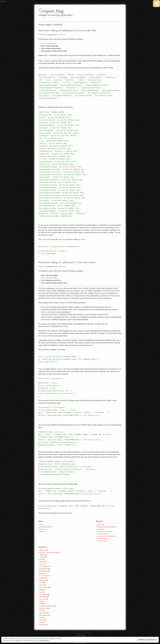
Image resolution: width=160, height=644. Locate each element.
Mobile (41, 590)
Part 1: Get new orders (49, 44)
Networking (43, 597)
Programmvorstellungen (46, 606)
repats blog (53, 11)
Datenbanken (43, 571)
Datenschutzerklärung (46, 527)
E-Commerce (43, 576)
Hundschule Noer (102, 534)
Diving (41, 573)
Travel (41, 618)
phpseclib (44, 336)
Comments (62, 35)
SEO (41, 611)
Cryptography (43, 569)
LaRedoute (59, 288)
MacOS (42, 585)
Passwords (43, 599)
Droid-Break (101, 529)
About (41, 525)
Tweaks (42, 620)
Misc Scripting (44, 587)
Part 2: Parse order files (49, 278)
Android (42, 557)
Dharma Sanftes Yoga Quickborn (107, 527)
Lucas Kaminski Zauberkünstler (106, 536)
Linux (41, 583)
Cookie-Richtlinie (44, 641)
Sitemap (42, 532)
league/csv (62, 239)
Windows (42, 625)
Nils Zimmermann (102, 538)
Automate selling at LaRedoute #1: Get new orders (67, 262)
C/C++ (41, 564)
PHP (41, 604)
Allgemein (42, 550)
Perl (41, 601)
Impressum (43, 529)
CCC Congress (44, 566)
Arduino (42, 562)
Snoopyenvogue (102, 541)
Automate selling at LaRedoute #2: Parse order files (67, 31)
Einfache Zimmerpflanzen (105, 532)
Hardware (42, 580)
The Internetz (43, 615)
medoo (83, 239)
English (42, 578)
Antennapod (101, 525)
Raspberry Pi (43, 608)
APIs (41, 559)
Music (41, 592)
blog (72, 296)
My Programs (43, 594)
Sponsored (43, 613)
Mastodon (3, 1)
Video (41, 622)
